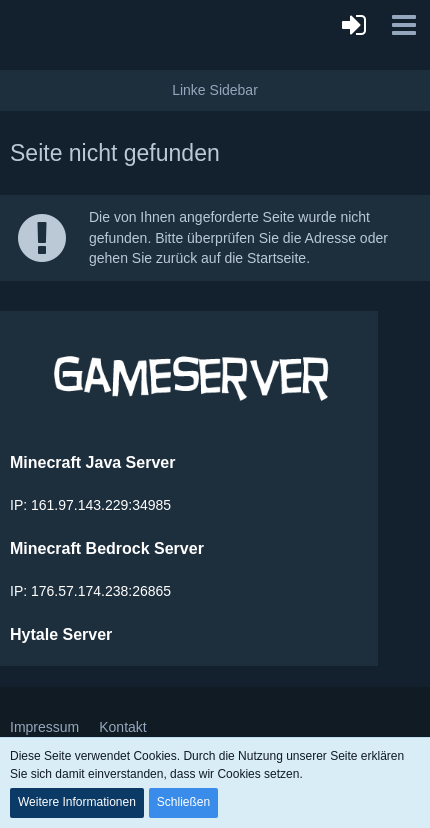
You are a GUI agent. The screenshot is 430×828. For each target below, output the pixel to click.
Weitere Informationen (77, 802)
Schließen (183, 802)
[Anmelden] (354, 25)
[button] (404, 25)
